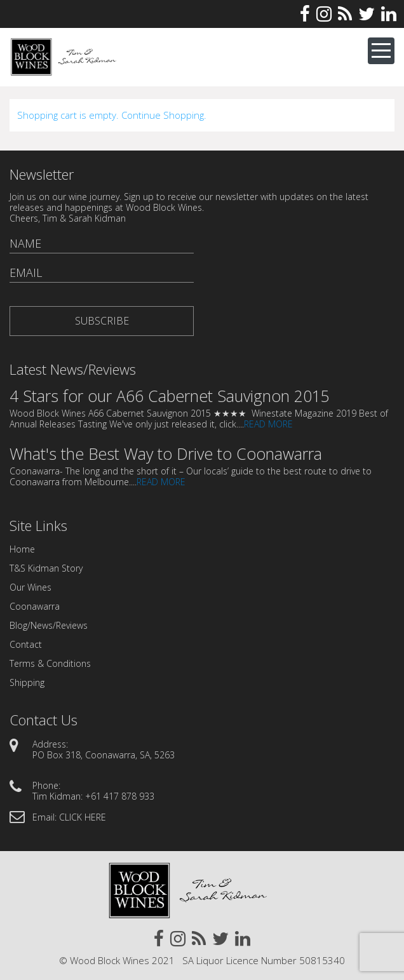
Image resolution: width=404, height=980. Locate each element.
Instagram (324, 14)
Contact (26, 644)
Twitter (367, 14)
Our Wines (30, 587)
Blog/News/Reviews (49, 625)
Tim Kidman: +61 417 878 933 (93, 796)
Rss (345, 14)
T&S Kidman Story (46, 568)
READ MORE (268, 424)
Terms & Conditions (50, 663)
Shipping (27, 682)
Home (22, 549)
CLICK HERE (83, 817)
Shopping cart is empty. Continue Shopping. (112, 115)
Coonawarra (35, 606)
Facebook (305, 14)
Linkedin (389, 14)
